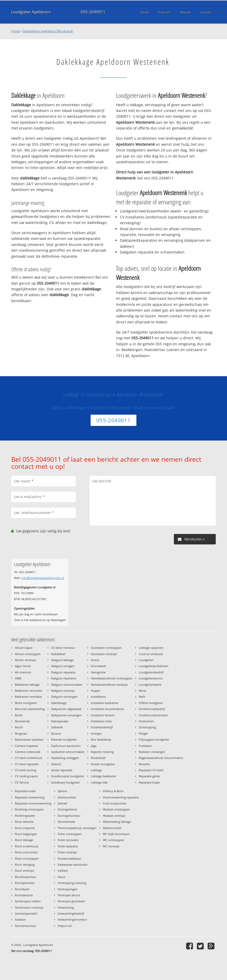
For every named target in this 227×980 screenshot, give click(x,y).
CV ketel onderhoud (29, 758)
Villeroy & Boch (113, 791)
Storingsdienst (67, 809)
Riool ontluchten (26, 852)
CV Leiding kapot (26, 776)
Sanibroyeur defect (28, 901)
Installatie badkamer (105, 703)
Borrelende (22, 721)
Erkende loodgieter (64, 739)
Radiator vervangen (152, 752)
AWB (18, 678)
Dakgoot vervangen (64, 697)
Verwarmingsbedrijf (71, 913)
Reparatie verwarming (30, 797)
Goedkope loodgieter (65, 782)
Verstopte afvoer (69, 895)
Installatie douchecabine (107, 709)
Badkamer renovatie (29, 691)
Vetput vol (65, 926)
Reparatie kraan (149, 782)
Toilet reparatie (68, 846)
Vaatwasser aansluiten (73, 864)
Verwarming (66, 907)
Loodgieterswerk (150, 685)
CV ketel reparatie (27, 764)
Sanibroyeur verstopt (29, 907)
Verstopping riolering (72, 883)
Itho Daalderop (101, 739)
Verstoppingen (68, 889)
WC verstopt (111, 846)
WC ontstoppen (113, 840)
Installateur (98, 697)
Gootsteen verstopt (104, 654)
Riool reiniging (25, 864)
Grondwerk (98, 666)
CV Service (22, 782)
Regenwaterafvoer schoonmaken (161, 758)
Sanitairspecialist (26, 913)
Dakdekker (58, 654)
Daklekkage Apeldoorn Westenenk (48, 31)
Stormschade (66, 822)
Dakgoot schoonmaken (67, 685)
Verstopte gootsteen (71, 901)
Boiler (19, 715)
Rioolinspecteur (26, 877)
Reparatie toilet (25, 791)
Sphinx (62, 791)
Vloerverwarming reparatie (121, 797)
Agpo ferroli (23, 666)
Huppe (95, 691)
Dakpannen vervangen (66, 715)
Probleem (145, 746)
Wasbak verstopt (114, 816)
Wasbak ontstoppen (117, 809)
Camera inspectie (26, 746)
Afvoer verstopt (25, 660)
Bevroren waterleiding (30, 709)
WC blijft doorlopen (116, 834)
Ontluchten (146, 721)
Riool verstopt (24, 871)
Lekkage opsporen (151, 648)
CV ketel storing (26, 770)
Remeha (144, 764)
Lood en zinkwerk (151, 654)
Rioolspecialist (25, 883)
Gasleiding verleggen (65, 758)
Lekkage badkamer (104, 776)
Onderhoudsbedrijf (152, 709)
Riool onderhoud (27, 846)
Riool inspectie (25, 828)
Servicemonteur (26, 926)
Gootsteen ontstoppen (106, 648)
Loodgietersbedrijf (151, 672)
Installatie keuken (103, 715)
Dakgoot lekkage (62, 660)
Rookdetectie (24, 895)
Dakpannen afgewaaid (66, 709)
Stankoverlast (67, 797)
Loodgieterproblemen (154, 666)
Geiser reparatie (62, 770)
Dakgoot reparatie (63, 672)
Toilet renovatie (68, 840)
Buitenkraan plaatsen (29, 739)
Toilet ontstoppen (70, 834)
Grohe (95, 660)
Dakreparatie (60, 721)
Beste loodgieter (26, 703)
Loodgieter (146, 660)
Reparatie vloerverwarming (33, 803)
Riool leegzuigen (26, 834)
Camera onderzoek (28, 752)
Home (16, 31)
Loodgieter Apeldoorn (31, 12)
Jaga (94, 746)
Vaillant (63, 871)
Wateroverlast (112, 828)
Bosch (19, 727)
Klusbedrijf (98, 758)
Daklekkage (59, 703)
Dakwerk (57, 727)
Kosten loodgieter (103, 764)
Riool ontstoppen (27, 858)
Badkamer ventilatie (28, 697)
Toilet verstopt (67, 852)
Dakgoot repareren (64, 678)
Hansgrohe (98, 672)
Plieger (143, 733)
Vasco (62, 877)
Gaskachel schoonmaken (68, 752)
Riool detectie (24, 822)
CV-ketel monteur (63, 648)
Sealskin (20, 919)
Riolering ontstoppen (29, 809)
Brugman (21, 733)
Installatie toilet (101, 721)
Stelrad (62, 803)
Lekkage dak (99, 782)
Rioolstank (22, 889)
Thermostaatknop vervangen (77, 828)
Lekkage (96, 770)
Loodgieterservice (151, 678)
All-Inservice (23, 672)
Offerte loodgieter (151, 703)
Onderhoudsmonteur (153, 715)
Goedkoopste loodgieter (68, 776)
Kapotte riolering (102, 752)
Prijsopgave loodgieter (154, 739)
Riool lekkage (24, 840)
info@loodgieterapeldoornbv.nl (43, 578)
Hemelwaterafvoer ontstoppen (112, 678)
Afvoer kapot (24, 648)
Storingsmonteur (69, 816)
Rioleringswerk (25, 816)
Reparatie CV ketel (151, 770)
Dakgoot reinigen (63, 666)
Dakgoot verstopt (63, 691)
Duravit (56, 733)
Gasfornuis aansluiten (66, 746)
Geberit (56, 764)
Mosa (142, 691)
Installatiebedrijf (102, 727)
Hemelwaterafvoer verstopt (109, 685)
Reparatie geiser (150, 776)
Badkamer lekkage (27, 685)
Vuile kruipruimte (115, 803)
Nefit (142, 697)
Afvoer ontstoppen (28, 654)
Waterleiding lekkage (117, 822)
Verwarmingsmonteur (72, 919)
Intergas (96, 733)
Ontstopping (147, 727)
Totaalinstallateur (69, 858)
